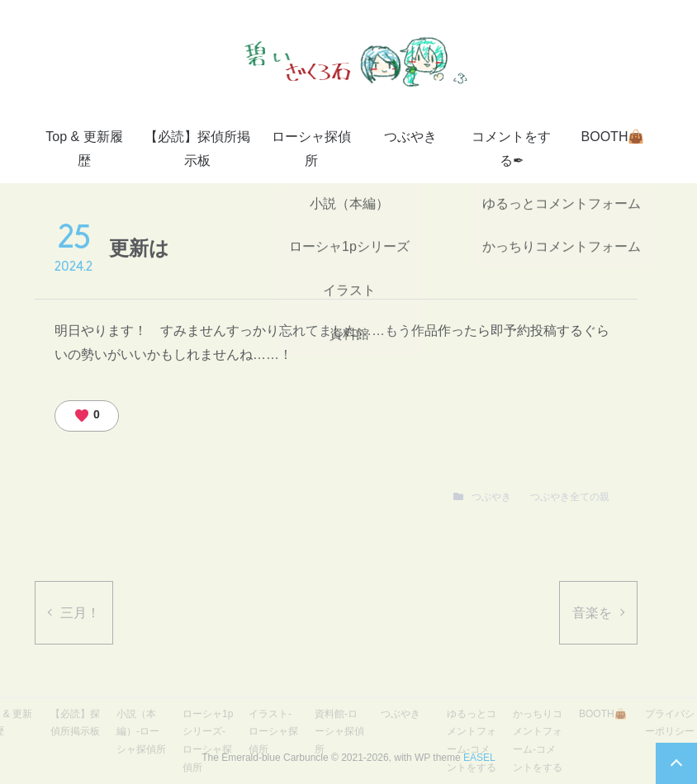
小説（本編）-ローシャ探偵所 (141, 732)
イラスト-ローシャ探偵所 (273, 732)
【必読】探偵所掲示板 (197, 149)
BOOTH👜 (613, 137)
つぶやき (410, 137)
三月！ (80, 613)
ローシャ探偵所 (311, 149)
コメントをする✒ (511, 149)
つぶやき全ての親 (570, 497)
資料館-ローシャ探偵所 (339, 732)
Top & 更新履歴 (84, 149)
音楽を (592, 613)
